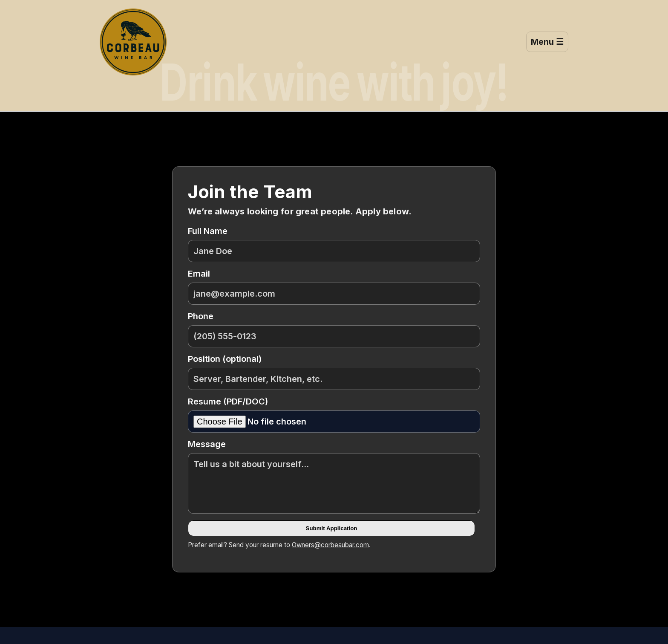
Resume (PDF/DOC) (334, 414)
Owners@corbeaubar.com (330, 545)
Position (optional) (334, 372)
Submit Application (332, 528)
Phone (334, 329)
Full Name (334, 244)
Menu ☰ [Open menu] (547, 42)
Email (334, 287)
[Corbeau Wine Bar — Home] (133, 42)
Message (334, 476)
